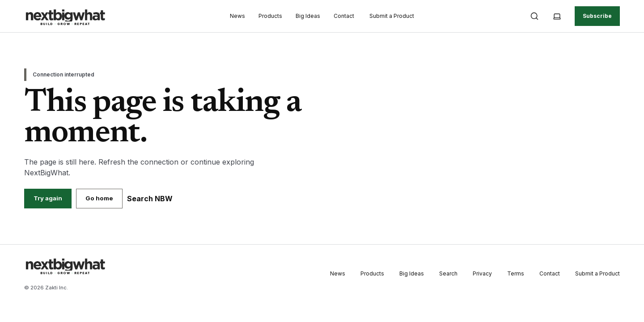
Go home (99, 198)
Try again (48, 198)
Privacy (482, 273)
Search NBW (150, 199)
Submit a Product (392, 16)
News (237, 16)
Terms (516, 273)
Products (270, 16)
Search (448, 273)
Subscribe (597, 16)
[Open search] (534, 16)
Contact (344, 16)
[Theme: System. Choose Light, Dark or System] (557, 16)
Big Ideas (308, 16)
